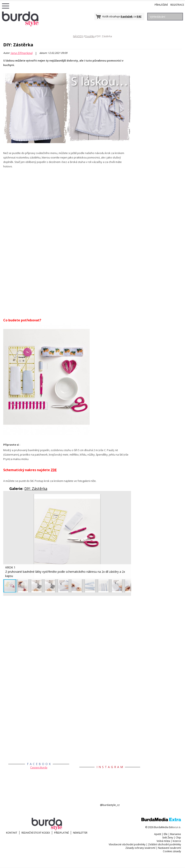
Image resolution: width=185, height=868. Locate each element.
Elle (166, 834)
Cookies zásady (172, 851)
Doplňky (90, 36)
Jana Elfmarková (22, 53)
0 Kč (139, 16)
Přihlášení (161, 5)
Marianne (176, 834)
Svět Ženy (168, 838)
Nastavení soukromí (169, 848)
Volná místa (163, 841)
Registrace (177, 5)
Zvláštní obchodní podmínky (165, 844)
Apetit (158, 834)
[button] (127, 498)
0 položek (127, 16)
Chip (178, 838)
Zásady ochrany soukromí (140, 848)
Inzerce (177, 841)
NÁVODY (78, 36)
